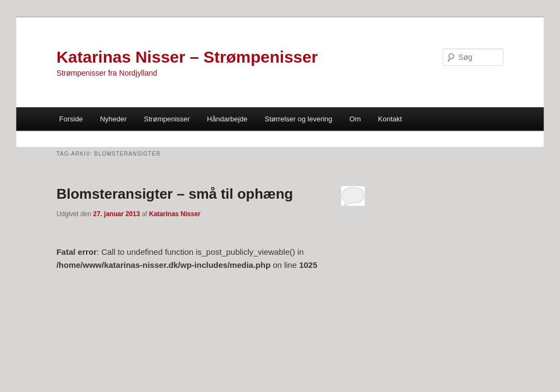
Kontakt (390, 119)
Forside (71, 119)
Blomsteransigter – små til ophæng (175, 194)
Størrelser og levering (298, 119)
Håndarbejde (227, 119)
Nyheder (113, 119)
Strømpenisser (167, 119)
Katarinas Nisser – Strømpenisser (187, 57)
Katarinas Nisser (175, 214)
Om (355, 119)
